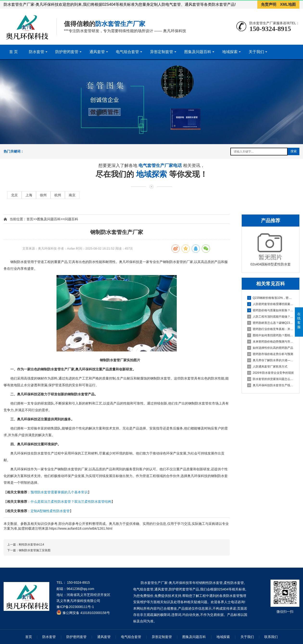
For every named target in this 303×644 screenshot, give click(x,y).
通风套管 (97, 52)
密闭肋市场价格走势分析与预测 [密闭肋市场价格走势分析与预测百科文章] (270, 354)
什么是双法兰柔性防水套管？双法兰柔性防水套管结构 (71, 502)
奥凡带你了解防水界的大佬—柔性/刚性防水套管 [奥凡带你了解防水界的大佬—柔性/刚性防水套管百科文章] (271, 360)
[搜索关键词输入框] (259, 152)
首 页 (13, 52)
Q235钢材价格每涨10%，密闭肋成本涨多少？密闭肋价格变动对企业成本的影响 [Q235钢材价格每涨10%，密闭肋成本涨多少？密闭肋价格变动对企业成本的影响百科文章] (271, 298)
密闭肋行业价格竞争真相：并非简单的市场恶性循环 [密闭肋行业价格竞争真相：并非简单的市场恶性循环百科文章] (271, 329)
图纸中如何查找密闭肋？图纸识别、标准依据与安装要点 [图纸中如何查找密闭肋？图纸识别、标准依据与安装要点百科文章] (271, 335)
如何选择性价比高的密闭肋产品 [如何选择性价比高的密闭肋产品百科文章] (270, 348)
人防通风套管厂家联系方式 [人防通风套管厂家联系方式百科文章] (267, 367)
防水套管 (37, 52)
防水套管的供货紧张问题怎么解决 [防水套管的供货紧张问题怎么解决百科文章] (271, 379)
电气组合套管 (127, 52)
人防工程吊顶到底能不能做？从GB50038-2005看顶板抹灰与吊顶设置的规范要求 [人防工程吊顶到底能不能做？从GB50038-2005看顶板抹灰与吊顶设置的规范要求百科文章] (271, 317)
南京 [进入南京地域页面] (72, 195)
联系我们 (271, 637)
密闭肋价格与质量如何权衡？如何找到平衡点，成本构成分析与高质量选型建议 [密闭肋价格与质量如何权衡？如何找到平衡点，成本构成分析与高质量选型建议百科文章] (271, 310)
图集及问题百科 (198, 52)
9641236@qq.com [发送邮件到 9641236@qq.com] (80, 589)
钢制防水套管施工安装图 (35, 550)
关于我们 (256, 52)
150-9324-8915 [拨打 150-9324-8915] (79, 583)
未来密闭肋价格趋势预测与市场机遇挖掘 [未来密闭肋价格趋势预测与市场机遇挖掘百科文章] (271, 342)
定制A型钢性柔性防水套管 (50, 511)
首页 (30, 219)
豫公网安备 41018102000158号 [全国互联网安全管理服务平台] (86, 613)
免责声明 (269, 4)
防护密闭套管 (67, 52)
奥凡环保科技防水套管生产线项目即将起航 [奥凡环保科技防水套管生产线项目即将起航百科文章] (271, 385)
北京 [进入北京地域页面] (14, 195)
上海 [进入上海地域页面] (29, 195)
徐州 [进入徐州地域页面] (43, 195)
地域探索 (230, 52)
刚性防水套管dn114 (31, 545)
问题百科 (71, 219)
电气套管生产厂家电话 (161, 166)
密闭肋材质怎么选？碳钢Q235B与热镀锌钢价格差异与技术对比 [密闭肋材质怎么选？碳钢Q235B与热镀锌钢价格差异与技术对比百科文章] (271, 323)
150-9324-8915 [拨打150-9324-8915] (270, 29)
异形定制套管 (162, 52)
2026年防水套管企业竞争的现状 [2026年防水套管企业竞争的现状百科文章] (271, 373)
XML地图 (288, 4)
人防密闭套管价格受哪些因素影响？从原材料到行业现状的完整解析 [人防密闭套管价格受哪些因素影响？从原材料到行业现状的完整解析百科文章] (271, 304)
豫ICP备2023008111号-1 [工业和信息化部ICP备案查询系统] (75, 607)
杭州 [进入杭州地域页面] (58, 195)
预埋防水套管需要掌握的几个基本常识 (59, 492)
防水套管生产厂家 (120, 24)
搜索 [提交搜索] (294, 151)
